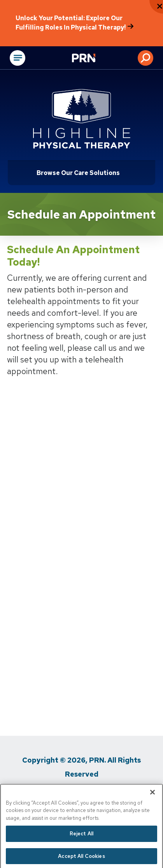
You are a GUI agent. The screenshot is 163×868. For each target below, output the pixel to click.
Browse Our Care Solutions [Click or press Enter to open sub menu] (78, 173)
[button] (145, 58)
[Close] (152, 802)
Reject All (81, 844)
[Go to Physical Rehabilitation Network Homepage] (93, 59)
